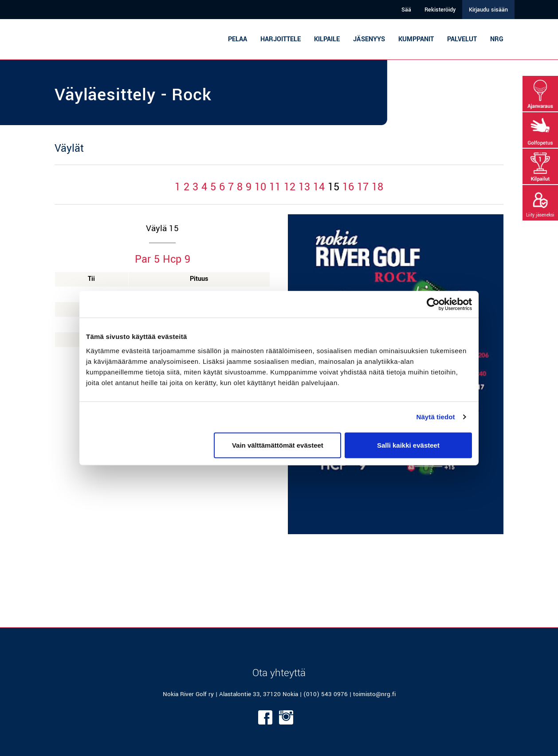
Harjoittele (281, 39)
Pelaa (238, 39)
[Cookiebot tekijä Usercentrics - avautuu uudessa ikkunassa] (433, 304)
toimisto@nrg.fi (374, 694)
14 (319, 187)
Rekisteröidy (440, 10)
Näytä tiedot (436, 417)
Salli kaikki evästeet (408, 445)
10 (260, 187)
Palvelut (462, 39)
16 (348, 187)
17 (363, 187)
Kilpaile (327, 39)
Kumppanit (416, 39)
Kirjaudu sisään (488, 10)
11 (275, 187)
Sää (406, 10)
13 (304, 187)
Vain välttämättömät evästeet (278, 445)
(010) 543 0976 (326, 694)
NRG (497, 39)
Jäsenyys (369, 39)
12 (290, 187)
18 (377, 187)
